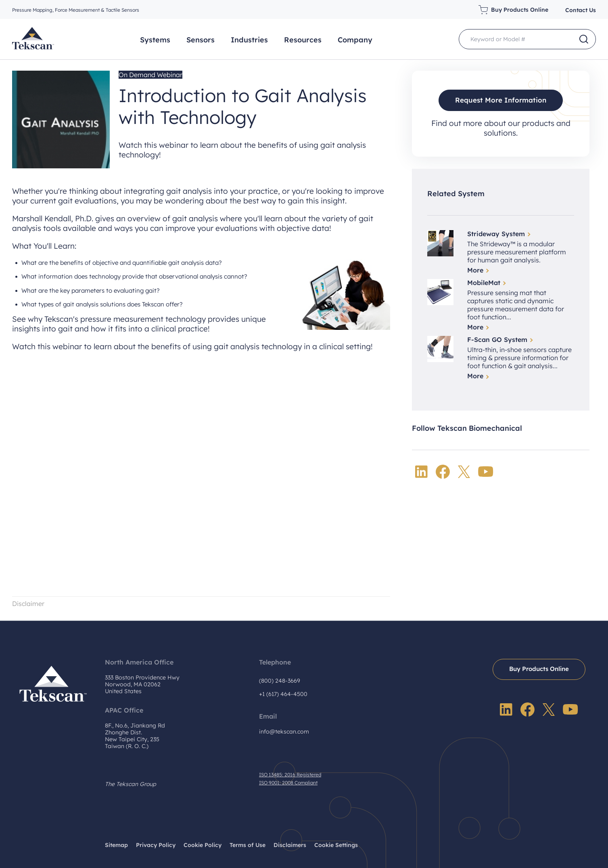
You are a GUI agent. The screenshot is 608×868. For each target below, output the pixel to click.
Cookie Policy (203, 845)
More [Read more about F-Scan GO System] (475, 376)
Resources (303, 40)
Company (355, 40)
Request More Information (501, 100)
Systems (155, 40)
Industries (249, 40)
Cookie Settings (336, 845)
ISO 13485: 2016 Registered (290, 775)
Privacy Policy (156, 845)
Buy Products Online (520, 10)
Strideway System (496, 234)
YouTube (486, 472)
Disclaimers (290, 845)
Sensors (201, 40)
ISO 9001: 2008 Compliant (288, 783)
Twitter (464, 472)
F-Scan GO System (497, 340)
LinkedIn (421, 472)
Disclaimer (29, 603)
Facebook (443, 472)
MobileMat (484, 283)
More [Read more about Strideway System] (475, 270)
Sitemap (116, 845)
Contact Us (581, 10)
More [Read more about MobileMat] (475, 327)
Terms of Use (248, 845)
